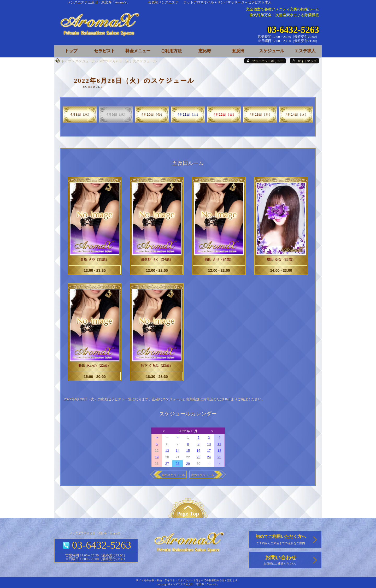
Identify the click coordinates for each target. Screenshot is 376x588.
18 (219, 451)
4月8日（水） (81, 114)
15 (188, 451)
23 (198, 457)
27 (167, 464)
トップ (66, 61)
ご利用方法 (171, 51)
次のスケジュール (203, 475)
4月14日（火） (297, 114)
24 (209, 457)
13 (167, 451)
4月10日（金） (153, 114)
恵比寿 (205, 51)
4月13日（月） (261, 114)
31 (178, 437)
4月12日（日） (225, 114)
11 (219, 444)
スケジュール (85, 61)
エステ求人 (305, 51)
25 (219, 457)
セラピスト (104, 51)
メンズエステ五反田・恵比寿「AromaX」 (99, 2)
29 (157, 437)
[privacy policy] (265, 61)
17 (209, 451)
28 (178, 464)
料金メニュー (138, 51)
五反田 (238, 51)
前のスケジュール (173, 475)
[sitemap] (304, 61)
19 (157, 457)
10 (209, 444)
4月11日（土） (189, 114)
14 (178, 451)
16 (198, 451)
